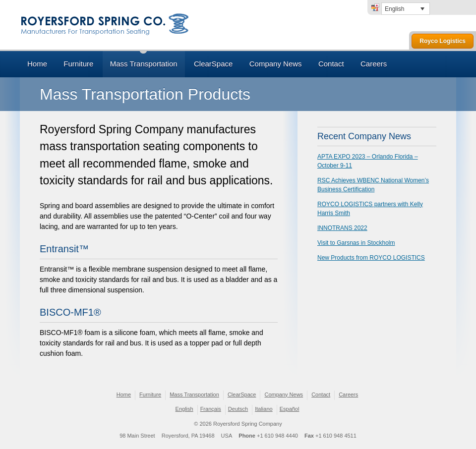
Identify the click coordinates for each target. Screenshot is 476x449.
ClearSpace (213, 64)
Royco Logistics (443, 41)
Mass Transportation (144, 64)
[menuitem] (406, 9)
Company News (276, 64)
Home (37, 64)
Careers (374, 64)
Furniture (78, 64)
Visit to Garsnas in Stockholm (356, 243)
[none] (406, 9)
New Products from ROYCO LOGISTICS (371, 258)
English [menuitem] (394, 9)
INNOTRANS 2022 (342, 228)
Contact (331, 64)
